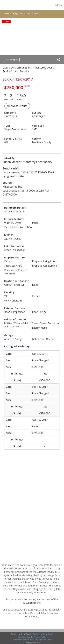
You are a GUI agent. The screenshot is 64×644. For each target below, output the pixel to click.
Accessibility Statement (22, 640)
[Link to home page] (3, 5)
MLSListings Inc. (32, 603)
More (59, 5)
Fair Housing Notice (44, 640)
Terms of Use (24, 637)
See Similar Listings (17, 106)
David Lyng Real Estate (43, 634)
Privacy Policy (40, 637)
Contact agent (12, 60)
